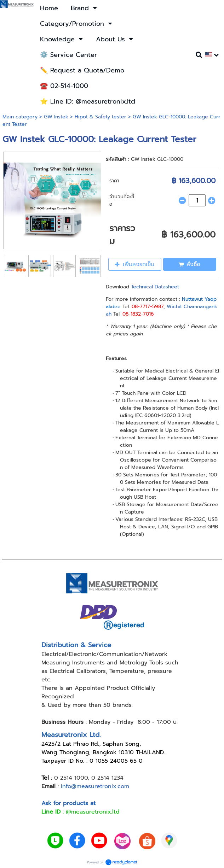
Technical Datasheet (155, 287)
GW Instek (56, 117)
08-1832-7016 (138, 314)
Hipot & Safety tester (100, 117)
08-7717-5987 (148, 307)
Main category (20, 117)
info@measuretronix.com (95, 786)
